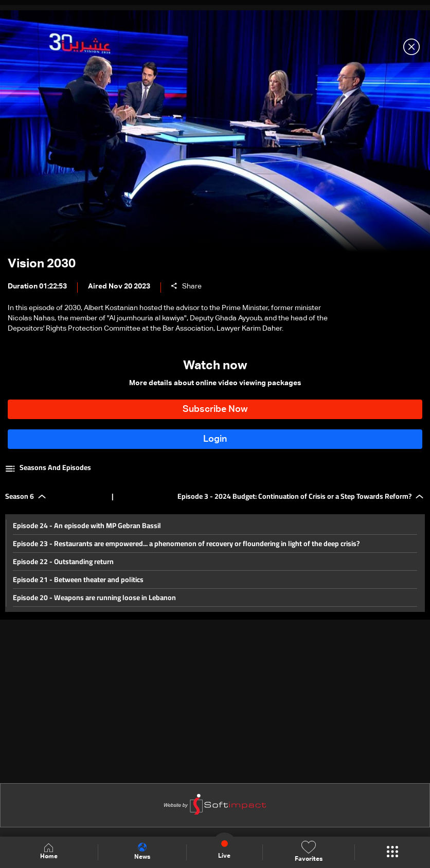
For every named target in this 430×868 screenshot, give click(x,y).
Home (49, 852)
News (142, 852)
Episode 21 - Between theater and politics (78, 580)
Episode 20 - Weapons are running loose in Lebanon (94, 598)
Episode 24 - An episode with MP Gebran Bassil (87, 526)
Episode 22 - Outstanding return (63, 562)
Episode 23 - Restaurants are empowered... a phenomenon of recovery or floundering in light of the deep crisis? (186, 544)
